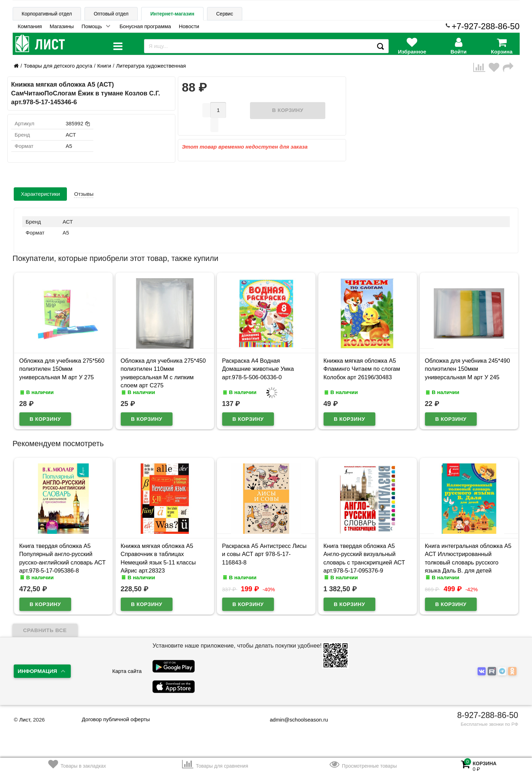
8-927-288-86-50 (488, 715)
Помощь (92, 26)
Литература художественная (151, 66)
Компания (30, 26)
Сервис (225, 14)
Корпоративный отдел (47, 14)
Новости (189, 26)
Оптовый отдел (111, 14)
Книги (104, 66)
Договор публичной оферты (116, 719)
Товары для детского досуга (58, 66)
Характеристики (40, 194)
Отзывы (84, 194)
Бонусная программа (145, 26)
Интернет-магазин (172, 14)
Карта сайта (127, 671)
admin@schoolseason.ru (294, 720)
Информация (37, 671)
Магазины (62, 26)
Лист (24, 720)
